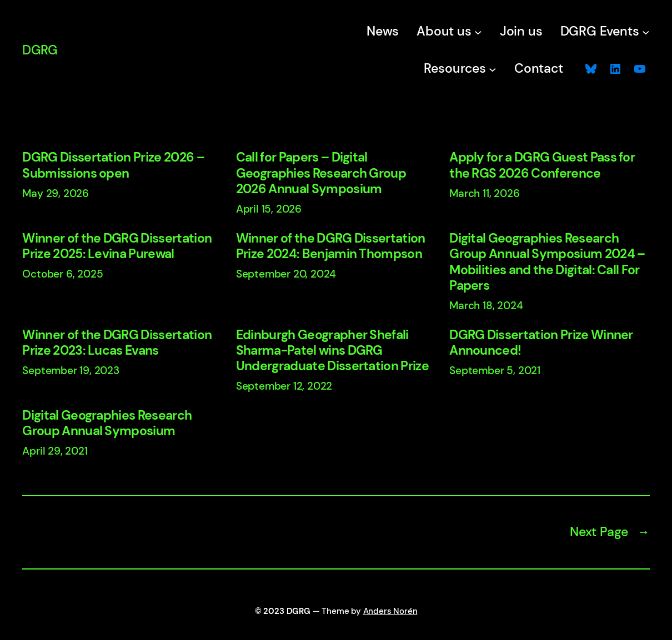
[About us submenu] (478, 32)
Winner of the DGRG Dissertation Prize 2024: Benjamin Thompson (331, 246)
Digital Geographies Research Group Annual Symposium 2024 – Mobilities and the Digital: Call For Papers (547, 262)
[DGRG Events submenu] (646, 32)
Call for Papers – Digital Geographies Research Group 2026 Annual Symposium (321, 173)
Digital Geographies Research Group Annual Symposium (107, 424)
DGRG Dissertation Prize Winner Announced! (541, 343)
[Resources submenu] (493, 69)
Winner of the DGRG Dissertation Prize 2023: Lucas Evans (117, 343)
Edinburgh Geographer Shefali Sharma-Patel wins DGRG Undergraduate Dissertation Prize (332, 351)
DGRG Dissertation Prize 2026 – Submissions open (113, 165)
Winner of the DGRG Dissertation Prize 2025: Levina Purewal (117, 246)
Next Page (610, 532)
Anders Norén (390, 611)
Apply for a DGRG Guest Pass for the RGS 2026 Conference (542, 165)
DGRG (40, 50)
